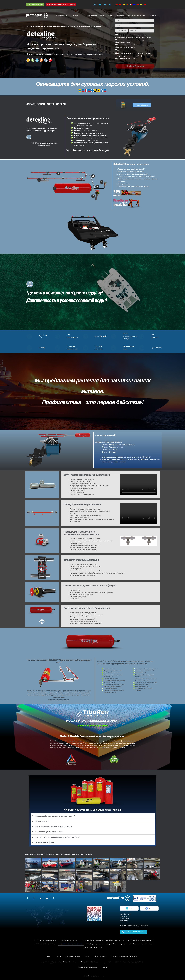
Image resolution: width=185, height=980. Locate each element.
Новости (153, 15)
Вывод (87, 957)
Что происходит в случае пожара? (49, 832)
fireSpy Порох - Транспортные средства (141, 944)
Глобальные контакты (137, 15)
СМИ (110, 15)
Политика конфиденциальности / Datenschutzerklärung (59, 962)
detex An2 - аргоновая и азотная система (45, 940)
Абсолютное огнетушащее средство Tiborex (130, 962)
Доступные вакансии (73, 957)
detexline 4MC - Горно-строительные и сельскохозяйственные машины (102, 940)
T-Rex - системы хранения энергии (92, 947)
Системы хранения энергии (126, 47)
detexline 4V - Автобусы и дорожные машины (138, 940)
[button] (93, 816)
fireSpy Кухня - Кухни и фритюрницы (115, 944)
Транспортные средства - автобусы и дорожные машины (136, 40)
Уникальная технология (95, 15)
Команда (120, 15)
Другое (120, 50)
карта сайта (107, 962)
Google (149, 908)
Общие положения (100, 957)
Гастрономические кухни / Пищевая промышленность (135, 45)
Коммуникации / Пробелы (89, 962)
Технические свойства (45, 842)
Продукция (62, 15)
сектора (77, 15)
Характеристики (42, 821)
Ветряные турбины (123, 42)
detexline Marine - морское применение (71, 944)
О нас (59, 957)
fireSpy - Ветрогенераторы (93, 944)
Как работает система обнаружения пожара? (54, 827)
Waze (129, 908)
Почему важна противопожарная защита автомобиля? (58, 837)
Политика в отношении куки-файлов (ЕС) (124, 957)
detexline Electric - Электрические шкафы (45, 944)
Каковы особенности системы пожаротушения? (55, 816)
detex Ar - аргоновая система (69, 940)
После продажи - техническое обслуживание (92, 967)
